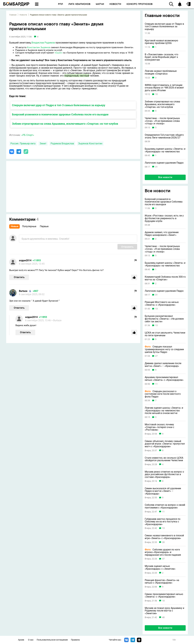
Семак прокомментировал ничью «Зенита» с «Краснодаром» (164, 595)
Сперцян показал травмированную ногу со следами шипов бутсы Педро (164, 349)
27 (156, 356)
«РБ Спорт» (28, 135)
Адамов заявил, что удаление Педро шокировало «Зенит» (162, 234)
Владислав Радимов (43, 43)
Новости (23, 15)
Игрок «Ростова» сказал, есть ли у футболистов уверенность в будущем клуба (164, 218)
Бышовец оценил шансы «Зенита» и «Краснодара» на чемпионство (165, 150)
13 (156, 309)
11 (156, 384)
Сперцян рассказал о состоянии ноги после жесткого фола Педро (163, 394)
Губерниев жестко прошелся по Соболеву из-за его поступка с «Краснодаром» (163, 522)
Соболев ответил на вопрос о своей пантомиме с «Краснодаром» (165, 506)
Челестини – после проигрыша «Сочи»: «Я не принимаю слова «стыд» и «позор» (162, 121)
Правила (75, 640)
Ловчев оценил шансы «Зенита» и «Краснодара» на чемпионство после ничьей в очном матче (164, 411)
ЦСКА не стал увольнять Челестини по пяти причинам (165, 334)
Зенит (43, 144)
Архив (21, 640)
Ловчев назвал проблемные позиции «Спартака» (161, 72)
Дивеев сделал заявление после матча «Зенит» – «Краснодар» (163, 365)
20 (163, 542)
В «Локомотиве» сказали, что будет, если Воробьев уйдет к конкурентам (161, 57)
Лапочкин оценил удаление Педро (164, 163)
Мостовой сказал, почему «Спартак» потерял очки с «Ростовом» (159, 427)
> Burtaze (56, 320)
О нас (31, 640)
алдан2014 (25, 260)
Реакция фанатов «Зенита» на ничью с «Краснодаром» (162, 582)
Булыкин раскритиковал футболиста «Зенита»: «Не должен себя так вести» (164, 319)
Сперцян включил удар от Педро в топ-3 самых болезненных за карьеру (59, 105)
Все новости (165, 177)
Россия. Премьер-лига (23, 144)
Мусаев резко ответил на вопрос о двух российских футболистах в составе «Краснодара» (164, 474)
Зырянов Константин (90, 144)
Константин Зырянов (39, 47)
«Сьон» (59, 53)
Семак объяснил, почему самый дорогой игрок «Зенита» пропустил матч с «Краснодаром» (165, 444)
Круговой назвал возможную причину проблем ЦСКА (161, 42)
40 (163, 617)
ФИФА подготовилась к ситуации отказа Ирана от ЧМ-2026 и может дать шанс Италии (164, 88)
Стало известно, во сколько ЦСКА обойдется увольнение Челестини (164, 459)
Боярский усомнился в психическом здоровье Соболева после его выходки (60, 114)
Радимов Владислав (62, 144)
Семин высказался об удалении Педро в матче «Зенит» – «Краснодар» (163, 491)
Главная (13, 15)
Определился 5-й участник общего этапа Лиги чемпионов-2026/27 (164, 136)
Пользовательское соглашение (52, 640)
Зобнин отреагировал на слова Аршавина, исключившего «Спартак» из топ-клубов (65, 124)
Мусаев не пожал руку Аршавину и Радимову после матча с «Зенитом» (164, 611)
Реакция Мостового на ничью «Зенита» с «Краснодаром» (162, 303)
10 (156, 94)
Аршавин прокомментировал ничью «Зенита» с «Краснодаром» (164, 379)
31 (156, 167)
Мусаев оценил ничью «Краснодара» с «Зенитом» (160, 567)
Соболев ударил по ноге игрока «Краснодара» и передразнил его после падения (163, 552)
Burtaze (23, 291)
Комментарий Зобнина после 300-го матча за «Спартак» (165, 278)
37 (163, 559)
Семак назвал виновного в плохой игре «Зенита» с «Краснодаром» (164, 537)
